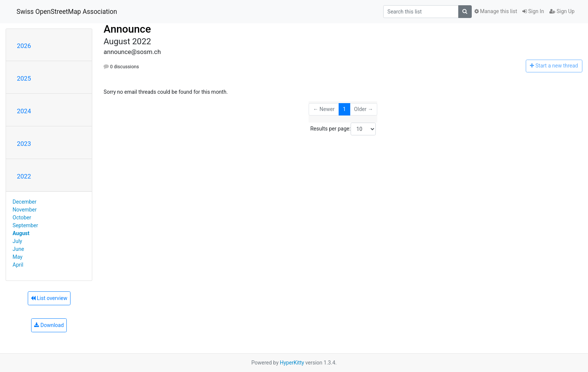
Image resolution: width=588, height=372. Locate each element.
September (25, 225)
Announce (127, 29)
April (18, 265)
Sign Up (562, 11)
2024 (24, 111)
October (22, 217)
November (25, 210)
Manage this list (496, 11)
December (25, 202)
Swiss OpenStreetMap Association (67, 12)
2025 (24, 78)
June (19, 249)
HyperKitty (292, 363)
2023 (24, 144)
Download (49, 325)
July (17, 241)
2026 (24, 46)
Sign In (533, 11)
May (18, 257)
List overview (49, 298)
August (21, 233)
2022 (24, 176)
